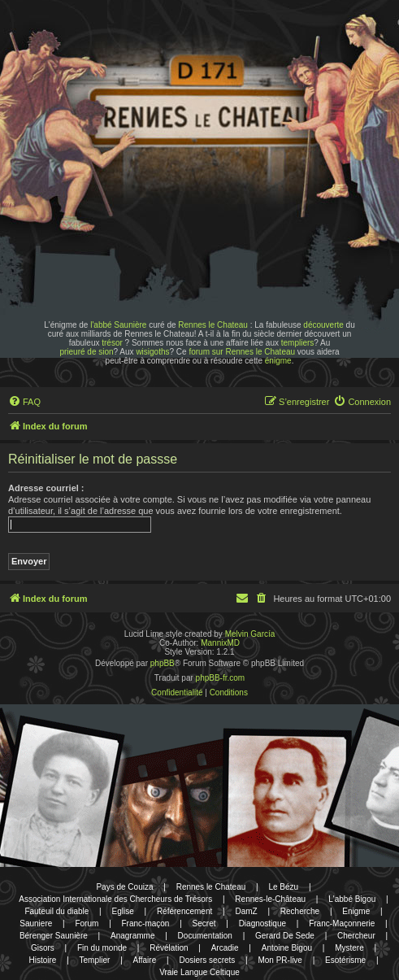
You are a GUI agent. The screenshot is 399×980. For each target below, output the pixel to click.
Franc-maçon (146, 923)
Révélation (169, 948)
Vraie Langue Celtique (199, 972)
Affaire (145, 960)
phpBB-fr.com (221, 678)
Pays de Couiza (124, 887)
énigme (278, 361)
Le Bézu (283, 887)
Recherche (300, 911)
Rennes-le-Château (270, 899)
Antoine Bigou (287, 948)
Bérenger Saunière (54, 936)
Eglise (122, 911)
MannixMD (220, 643)
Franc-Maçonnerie (342, 923)
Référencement (184, 911)
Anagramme (132, 936)
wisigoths (152, 352)
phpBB (163, 663)
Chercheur (356, 936)
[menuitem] (24, 402)
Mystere (349, 948)
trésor (112, 343)
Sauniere (36, 923)
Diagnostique (262, 923)
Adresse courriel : (46, 488)
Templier (95, 960)
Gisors (43, 948)
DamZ (246, 911)
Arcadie (225, 948)
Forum (87, 923)
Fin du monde (102, 948)
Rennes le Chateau (213, 325)
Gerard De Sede (285, 936)
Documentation (205, 936)
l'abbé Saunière (118, 325)
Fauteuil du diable (56, 911)
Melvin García (250, 634)
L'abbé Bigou (352, 899)
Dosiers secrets (207, 960)
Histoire (43, 960)
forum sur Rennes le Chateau (242, 352)
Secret (204, 923)
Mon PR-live (280, 960)
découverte (323, 325)
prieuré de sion (86, 352)
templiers (298, 343)
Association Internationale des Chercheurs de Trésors (115, 899)
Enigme (356, 911)
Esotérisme (345, 960)
